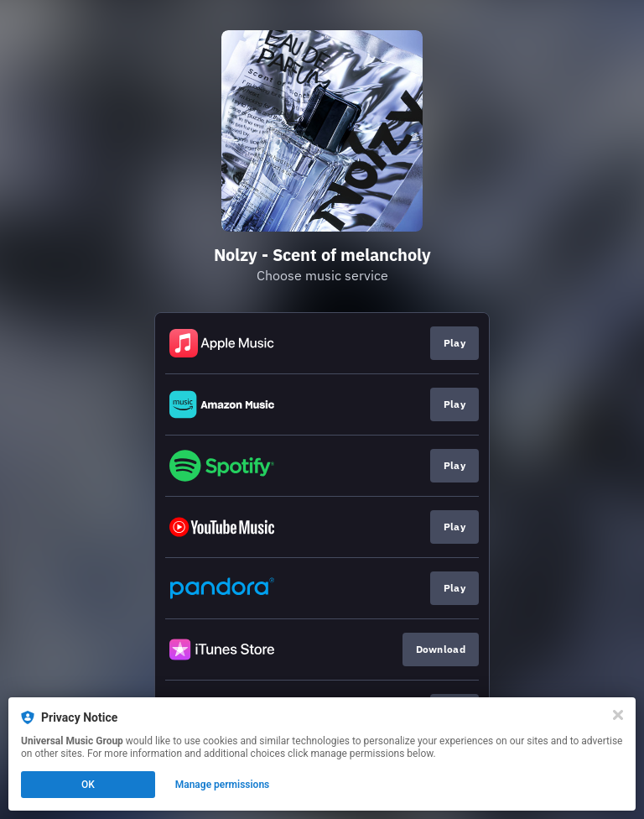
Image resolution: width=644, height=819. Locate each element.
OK (88, 785)
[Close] (618, 715)
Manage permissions (223, 785)
